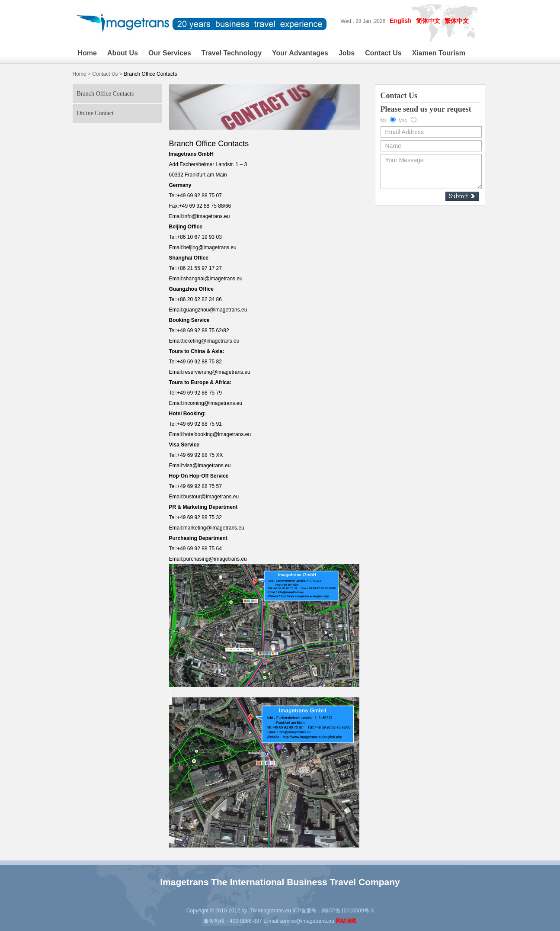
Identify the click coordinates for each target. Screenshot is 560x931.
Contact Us (383, 53)
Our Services (170, 53)
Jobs (347, 53)
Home (87, 53)
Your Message (431, 172)
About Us (123, 53)
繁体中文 (457, 21)
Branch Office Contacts (106, 94)
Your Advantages (300, 53)
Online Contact (95, 113)
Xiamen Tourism (439, 53)
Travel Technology (232, 53)
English (401, 21)
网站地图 (346, 921)
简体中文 (428, 21)
